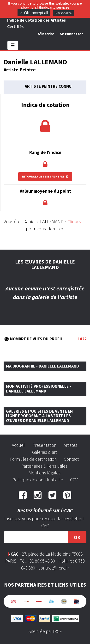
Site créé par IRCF (45, 631)
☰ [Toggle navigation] (13, 45)
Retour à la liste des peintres (45, 177)
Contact (71, 459)
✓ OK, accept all (34, 13)
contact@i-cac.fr (54, 568)
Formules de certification (33, 459)
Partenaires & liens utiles (44, 466)
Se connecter (71, 34)
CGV (74, 480)
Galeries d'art (45, 452)
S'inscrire (46, 34)
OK (77, 537)
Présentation (45, 445)
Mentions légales (45, 473)
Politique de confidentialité (38, 480)
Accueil (19, 445)
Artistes (70, 445)
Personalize (64, 13)
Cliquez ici (77, 221)
